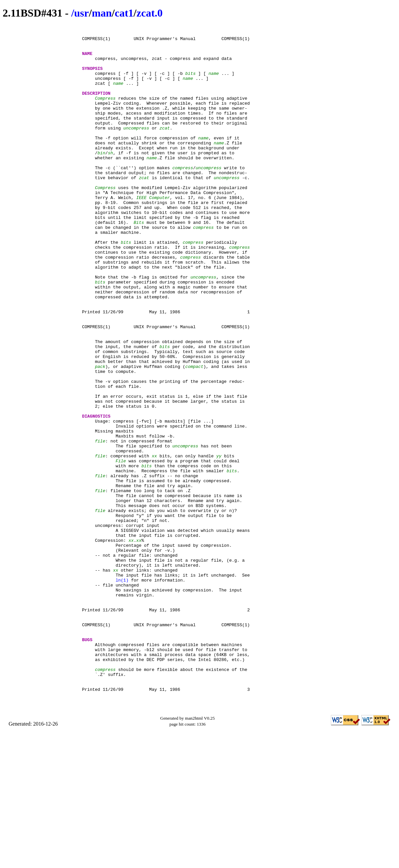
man (102, 13)
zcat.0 (149, 13)
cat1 (124, 13)
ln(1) (122, 691)
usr (81, 13)
